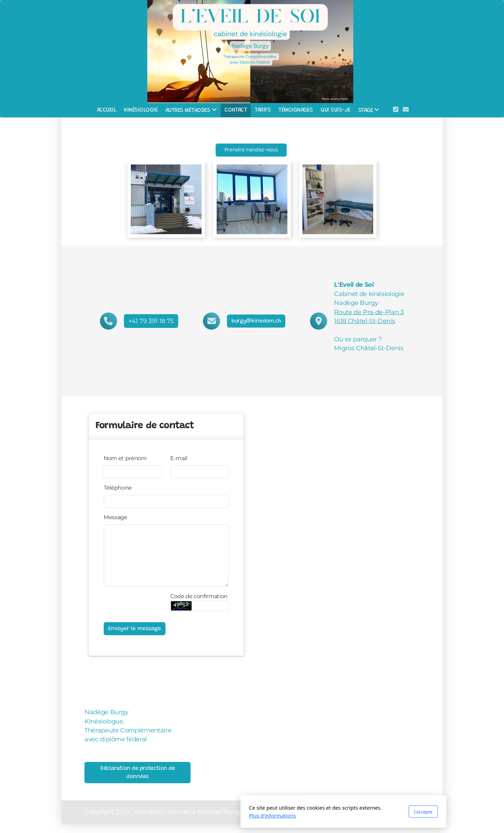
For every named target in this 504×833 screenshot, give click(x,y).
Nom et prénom (125, 458)
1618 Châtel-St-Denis (364, 321)
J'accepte (332, 812)
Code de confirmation (199, 596)
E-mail (179, 458)
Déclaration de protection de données (138, 773)
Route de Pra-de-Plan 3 (369, 312)
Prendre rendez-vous (251, 150)
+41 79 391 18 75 (151, 321)
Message (116, 517)
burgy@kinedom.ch (256, 321)
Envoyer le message (135, 629)
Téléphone (118, 488)
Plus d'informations (181, 815)
